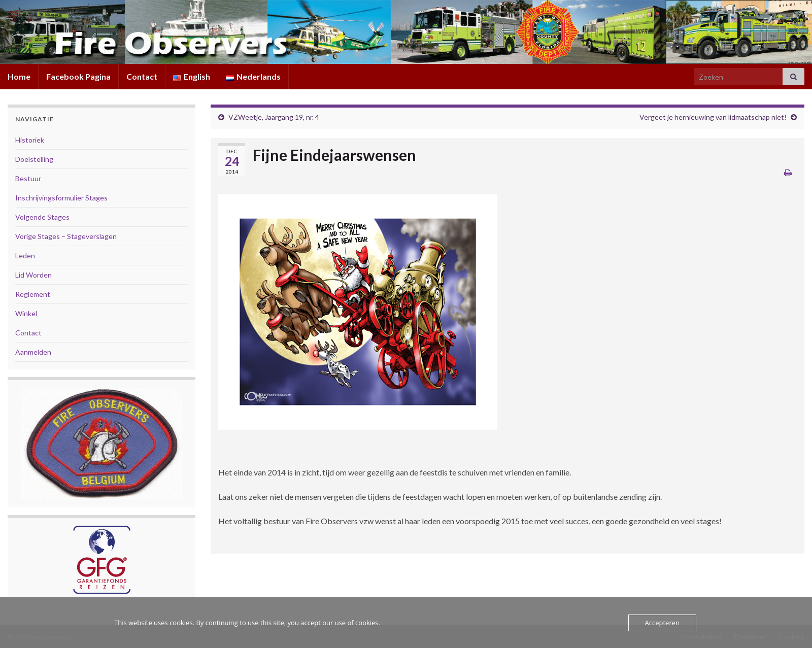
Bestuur (28, 178)
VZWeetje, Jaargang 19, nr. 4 (274, 117)
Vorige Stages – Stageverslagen (66, 236)
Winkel (26, 313)
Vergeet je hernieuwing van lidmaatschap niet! (713, 117)
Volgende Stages (42, 217)
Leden (25, 255)
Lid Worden (33, 275)
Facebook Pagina (78, 76)
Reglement (33, 294)
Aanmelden (33, 352)
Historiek (30, 140)
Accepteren (662, 623)
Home (19, 76)
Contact (142, 76)
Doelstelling (34, 159)
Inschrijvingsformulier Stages (61, 198)
